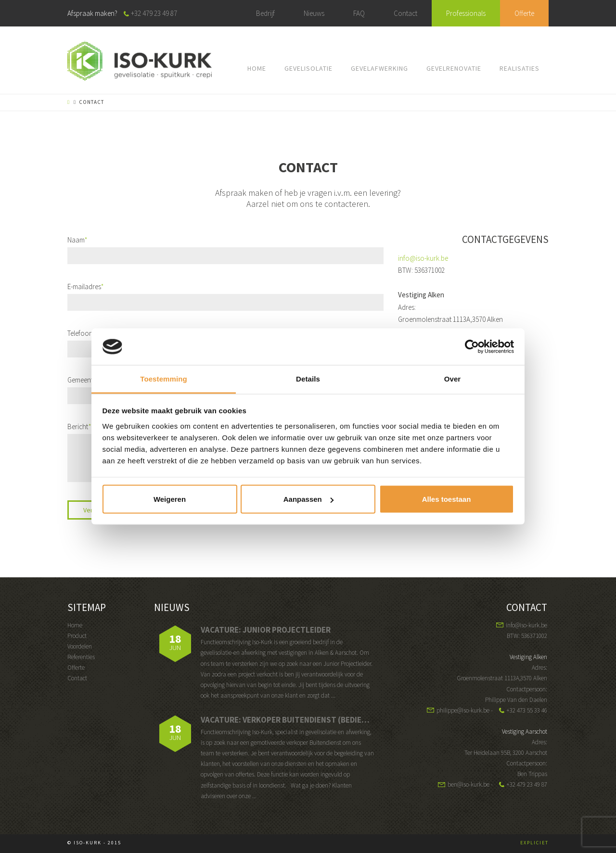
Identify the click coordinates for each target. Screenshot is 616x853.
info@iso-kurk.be (423, 258)
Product (77, 636)
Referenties (81, 657)
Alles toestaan (447, 499)
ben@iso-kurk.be (468, 784)
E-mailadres (86, 286)
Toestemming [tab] (164, 379)
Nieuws (314, 13)
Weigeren (170, 499)
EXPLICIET (534, 843)
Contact (405, 13)
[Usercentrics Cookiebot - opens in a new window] (472, 346)
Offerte (524, 13)
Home (75, 625)
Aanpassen (308, 499)
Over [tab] (453, 379)
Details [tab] (308, 379)
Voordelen (80, 646)
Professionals (466, 13)
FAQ (359, 13)
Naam (77, 240)
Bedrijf (265, 13)
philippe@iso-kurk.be (463, 710)
